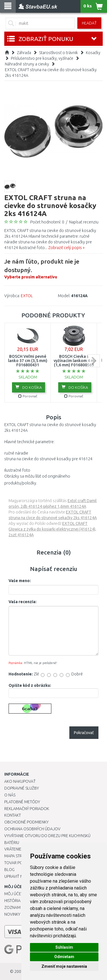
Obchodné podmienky (26, 822)
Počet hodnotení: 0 (47, 222)
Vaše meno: (20, 581)
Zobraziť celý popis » (66, 248)
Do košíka (29, 387)
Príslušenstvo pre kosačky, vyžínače (42, 58)
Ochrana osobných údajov (32, 829)
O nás (10, 795)
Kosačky (93, 53)
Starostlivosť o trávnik (58, 53)
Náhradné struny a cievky (27, 64)
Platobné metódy (22, 802)
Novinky (12, 914)
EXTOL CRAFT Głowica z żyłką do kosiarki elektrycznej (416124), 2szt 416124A (52, 529)
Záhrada (24, 53)
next (93, 361)
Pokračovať (84, 733)
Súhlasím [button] (64, 947)
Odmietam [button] (64, 957)
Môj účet (14, 894)
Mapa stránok (18, 856)
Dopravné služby (22, 788)
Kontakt (13, 815)
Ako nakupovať (20, 781)
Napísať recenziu (84, 222)
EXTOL (27, 296)
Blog (9, 870)
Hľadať (89, 23)
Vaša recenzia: (23, 602)
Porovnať (28, 396)
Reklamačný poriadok (27, 809)
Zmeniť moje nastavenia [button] (64, 966)
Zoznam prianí (19, 907)
